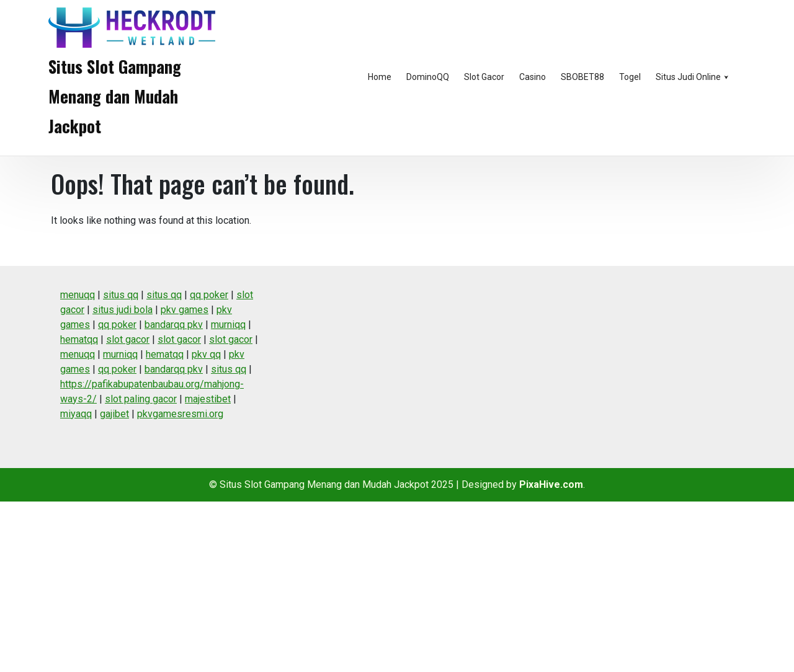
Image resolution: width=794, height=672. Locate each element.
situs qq (121, 295)
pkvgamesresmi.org (180, 414)
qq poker (209, 295)
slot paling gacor (141, 399)
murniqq (228, 325)
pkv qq (206, 354)
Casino (533, 77)
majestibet (208, 399)
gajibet (114, 414)
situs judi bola (123, 310)
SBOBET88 (582, 77)
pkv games (185, 310)
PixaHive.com (551, 484)
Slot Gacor (484, 77)
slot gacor (128, 339)
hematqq (79, 339)
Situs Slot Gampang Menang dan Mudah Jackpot (115, 96)
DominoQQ (428, 77)
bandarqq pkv (174, 325)
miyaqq (76, 414)
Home (380, 77)
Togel (630, 77)
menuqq (78, 295)
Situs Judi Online (688, 77)
